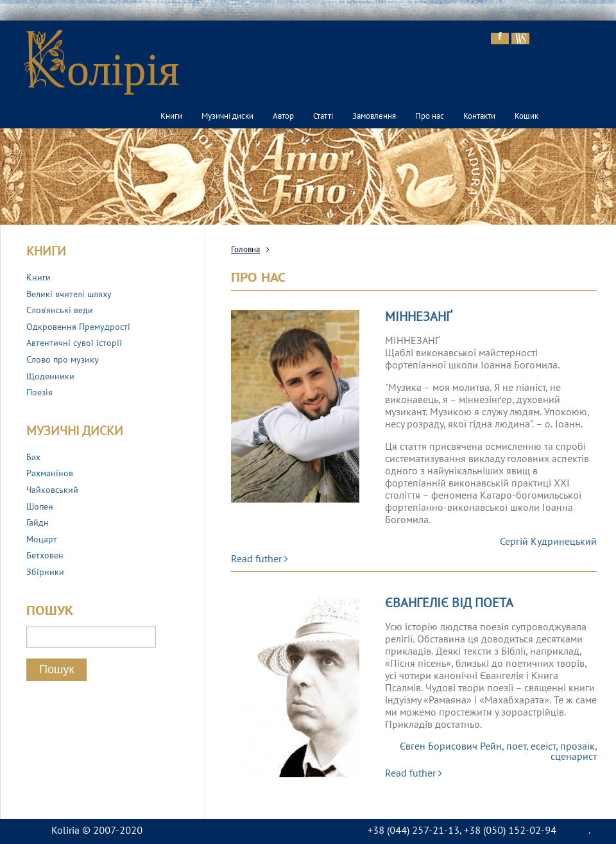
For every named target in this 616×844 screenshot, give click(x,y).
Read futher (260, 560)
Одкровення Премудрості (78, 328)
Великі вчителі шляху (69, 295)
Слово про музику (63, 360)
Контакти (479, 117)
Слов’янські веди (60, 311)
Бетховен (45, 556)
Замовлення (374, 117)
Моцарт (42, 540)
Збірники (45, 573)
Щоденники (50, 377)
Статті (323, 117)
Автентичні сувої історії (74, 344)
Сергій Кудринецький (548, 542)
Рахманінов (50, 474)
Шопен (40, 507)
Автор (283, 117)
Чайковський (52, 491)
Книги (171, 117)
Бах (33, 458)
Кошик (526, 117)
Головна (245, 250)
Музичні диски (227, 117)
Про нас (430, 117)
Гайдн (38, 523)
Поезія (39, 393)
